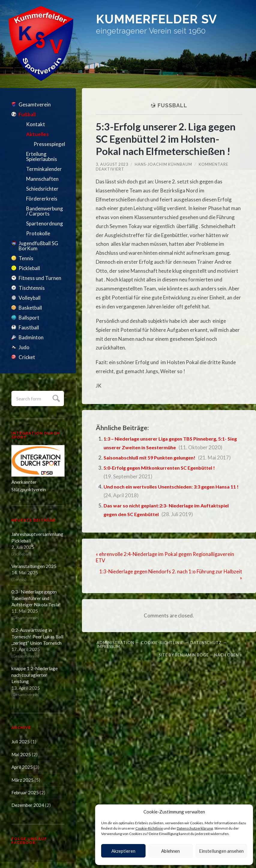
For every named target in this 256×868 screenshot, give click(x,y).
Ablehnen (170, 851)
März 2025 (23, 780)
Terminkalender (44, 169)
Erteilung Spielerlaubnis (42, 156)
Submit (55, 398)
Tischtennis (32, 288)
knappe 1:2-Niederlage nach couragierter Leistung (35, 675)
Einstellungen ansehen (221, 851)
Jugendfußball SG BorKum (38, 246)
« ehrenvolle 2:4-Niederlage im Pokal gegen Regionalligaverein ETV (166, 557)
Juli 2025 (21, 742)
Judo (24, 347)
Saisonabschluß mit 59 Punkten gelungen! (153, 458)
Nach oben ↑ (228, 654)
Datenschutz (206, 642)
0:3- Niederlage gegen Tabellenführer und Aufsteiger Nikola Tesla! (36, 598)
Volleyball (30, 298)
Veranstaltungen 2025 (34, 566)
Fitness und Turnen (40, 278)
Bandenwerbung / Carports (45, 211)
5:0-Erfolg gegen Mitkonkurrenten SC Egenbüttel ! (164, 468)
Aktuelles (37, 134)
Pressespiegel (49, 144)
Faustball (29, 327)
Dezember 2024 (28, 805)
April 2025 (22, 767)
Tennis (26, 258)
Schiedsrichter (42, 189)
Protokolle (38, 233)
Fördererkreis (42, 199)
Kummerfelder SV (164, 20)
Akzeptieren (123, 851)
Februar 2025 (25, 792)
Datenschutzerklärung (195, 828)
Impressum (108, 646)
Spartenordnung (45, 223)
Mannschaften (42, 179)
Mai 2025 (21, 754)
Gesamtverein (35, 104)
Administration (115, 642)
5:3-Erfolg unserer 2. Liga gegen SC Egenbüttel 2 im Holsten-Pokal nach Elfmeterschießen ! (168, 139)
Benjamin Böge (192, 654)
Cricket (27, 357)
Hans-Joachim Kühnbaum (163, 164)
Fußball (27, 114)
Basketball (30, 308)
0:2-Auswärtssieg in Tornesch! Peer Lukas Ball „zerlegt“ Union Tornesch (37, 636)
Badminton (31, 337)
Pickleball (29, 268)
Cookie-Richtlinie (149, 828)
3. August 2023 (112, 164)
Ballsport (29, 318)
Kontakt (36, 124)
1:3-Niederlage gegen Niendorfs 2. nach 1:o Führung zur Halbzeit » (180, 574)
